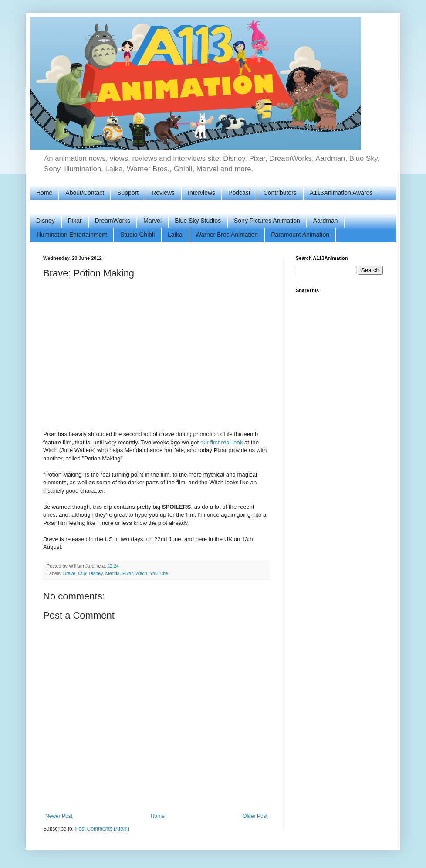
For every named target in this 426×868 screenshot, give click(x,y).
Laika (175, 235)
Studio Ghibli (137, 235)
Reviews (163, 193)
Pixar (75, 221)
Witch (141, 573)
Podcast (239, 193)
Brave (69, 573)
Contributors (280, 193)
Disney (46, 221)
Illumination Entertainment (72, 235)
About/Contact (85, 193)
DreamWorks (113, 221)
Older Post (255, 816)
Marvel (152, 221)
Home (44, 193)
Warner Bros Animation (227, 235)
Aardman (326, 221)
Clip (82, 573)
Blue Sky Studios (198, 221)
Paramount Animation (300, 235)
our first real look (221, 442)
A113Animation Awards (341, 193)
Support (128, 193)
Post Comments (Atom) (102, 829)
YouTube (159, 573)
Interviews (201, 193)
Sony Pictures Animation (267, 221)
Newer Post (59, 816)
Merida (113, 573)
